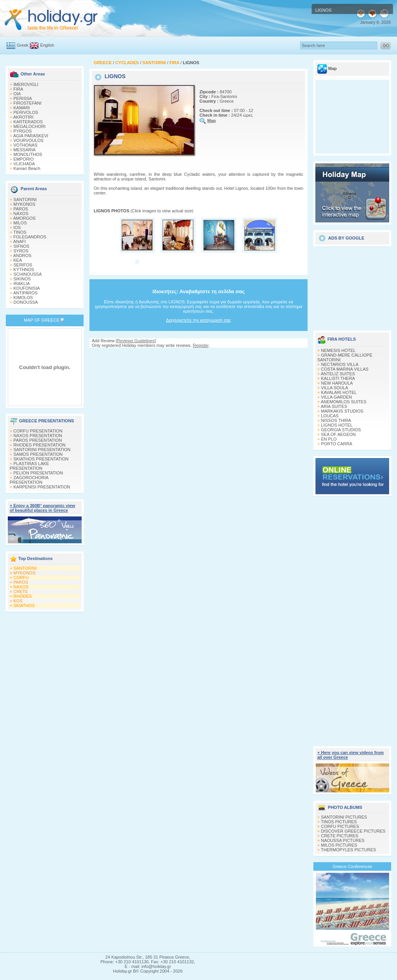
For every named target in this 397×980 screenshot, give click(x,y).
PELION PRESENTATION (38, 473)
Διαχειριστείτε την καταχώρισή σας (198, 320)
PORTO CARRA (337, 444)
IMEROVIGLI (26, 84)
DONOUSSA (26, 302)
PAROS (21, 209)
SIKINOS (22, 279)
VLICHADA (24, 164)
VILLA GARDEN (337, 397)
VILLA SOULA (335, 388)
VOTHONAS (26, 145)
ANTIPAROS (25, 293)
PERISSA (23, 98)
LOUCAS (330, 416)
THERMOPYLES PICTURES (348, 850)
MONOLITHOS (28, 154)
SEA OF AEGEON (338, 434)
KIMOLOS (23, 297)
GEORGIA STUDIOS (341, 430)
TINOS (20, 232)
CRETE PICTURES (340, 836)
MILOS (20, 223)
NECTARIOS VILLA (340, 364)
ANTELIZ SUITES (338, 374)
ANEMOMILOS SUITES (344, 402)
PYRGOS (23, 131)
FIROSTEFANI (28, 103)
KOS (18, 601)
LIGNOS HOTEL (337, 425)
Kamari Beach (27, 168)
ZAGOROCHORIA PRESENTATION (29, 480)
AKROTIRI (23, 117)
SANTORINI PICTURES (344, 817)
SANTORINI (25, 199)
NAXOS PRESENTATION (38, 436)
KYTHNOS (24, 269)
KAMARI (22, 108)
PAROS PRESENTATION (38, 440)
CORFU (21, 577)
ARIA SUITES (334, 406)
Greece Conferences (352, 866)
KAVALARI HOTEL (339, 392)
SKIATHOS (24, 605)
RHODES (23, 596)
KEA (18, 260)
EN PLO (329, 439)
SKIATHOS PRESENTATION (41, 459)
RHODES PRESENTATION (40, 445)
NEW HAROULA (337, 383)
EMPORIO (24, 159)
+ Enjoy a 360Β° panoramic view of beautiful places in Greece (42, 508)
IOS (17, 227)
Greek (23, 45)
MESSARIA (25, 150)
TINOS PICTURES (339, 822)
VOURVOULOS (29, 140)
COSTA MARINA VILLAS (345, 369)
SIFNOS (22, 246)
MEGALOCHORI (30, 126)
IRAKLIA (22, 283)
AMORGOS (24, 218)
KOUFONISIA (27, 288)
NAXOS (21, 213)
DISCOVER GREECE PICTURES (353, 831)
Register (201, 345)
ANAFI (19, 241)
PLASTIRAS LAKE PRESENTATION (29, 466)
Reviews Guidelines (136, 341)
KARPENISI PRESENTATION (42, 487)
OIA (17, 94)
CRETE (21, 591)
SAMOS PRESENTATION (38, 454)
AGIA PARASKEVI (31, 136)
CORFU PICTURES (340, 826)
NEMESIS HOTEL (338, 350)
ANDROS (22, 255)
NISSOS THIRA (336, 420)
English (47, 45)
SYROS (21, 251)
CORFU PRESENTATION (38, 431)
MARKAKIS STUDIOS (342, 411)
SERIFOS (23, 265)
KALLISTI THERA (338, 378)
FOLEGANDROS (30, 237)
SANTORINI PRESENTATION (42, 450)
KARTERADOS (28, 122)
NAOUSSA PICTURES (343, 840)
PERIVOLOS (26, 112)
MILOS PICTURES (339, 845)
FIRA (18, 89)
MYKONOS (24, 204)
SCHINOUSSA (28, 274)
